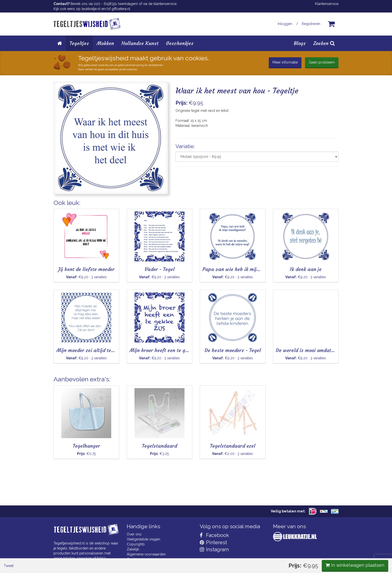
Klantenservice (327, 4)
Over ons (134, 534)
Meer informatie (285, 62)
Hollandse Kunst (140, 43)
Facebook (214, 535)
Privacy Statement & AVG (147, 564)
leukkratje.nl (91, 9)
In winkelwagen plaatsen (301, 207)
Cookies (133, 559)
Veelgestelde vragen (143, 539)
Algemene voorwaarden (146, 554)
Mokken (105, 43)
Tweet (62, 207)
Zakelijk (133, 549)
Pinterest (213, 542)
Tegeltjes (79, 43)
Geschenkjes (180, 43)
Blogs (300, 43)
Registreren (311, 24)
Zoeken (324, 43)
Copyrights (136, 544)
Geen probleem (322, 62)
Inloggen (285, 24)
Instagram (214, 549)
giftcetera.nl (121, 9)
